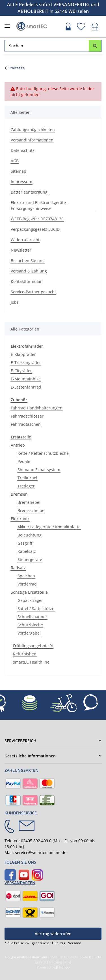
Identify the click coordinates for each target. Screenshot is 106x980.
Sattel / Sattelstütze (36, 608)
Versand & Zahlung (29, 271)
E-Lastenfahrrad (26, 387)
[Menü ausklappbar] (7, 24)
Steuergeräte (30, 559)
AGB (15, 161)
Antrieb (18, 445)
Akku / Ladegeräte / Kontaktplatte (49, 527)
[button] (68, 27)
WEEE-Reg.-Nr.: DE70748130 (37, 219)
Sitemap (19, 171)
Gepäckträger (30, 600)
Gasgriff (25, 543)
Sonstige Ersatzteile (29, 592)
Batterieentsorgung (29, 192)
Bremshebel (29, 502)
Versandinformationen (32, 140)
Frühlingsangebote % (33, 646)
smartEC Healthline (31, 662)
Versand (75, 943)
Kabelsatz (27, 551)
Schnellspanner (32, 617)
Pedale (24, 461)
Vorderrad (27, 584)
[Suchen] (95, 46)
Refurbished (25, 654)
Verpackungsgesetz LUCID (35, 229)
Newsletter (21, 250)
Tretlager (26, 486)
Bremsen (19, 494)
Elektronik (20, 519)
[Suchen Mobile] (47, 46)
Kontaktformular (26, 281)
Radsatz (18, 568)
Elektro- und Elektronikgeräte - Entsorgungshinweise (40, 205)
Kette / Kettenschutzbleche (43, 453)
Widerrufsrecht (25, 240)
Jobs (15, 302)
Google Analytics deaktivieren (28, 957)
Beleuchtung (30, 535)
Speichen (26, 576)
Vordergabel (29, 633)
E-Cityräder (21, 371)
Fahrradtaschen (26, 424)
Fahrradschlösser (27, 416)
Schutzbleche (30, 625)
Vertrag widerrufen (53, 934)
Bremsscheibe (31, 510)
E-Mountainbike (26, 379)
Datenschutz (23, 150)
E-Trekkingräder (26, 362)
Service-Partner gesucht (33, 292)
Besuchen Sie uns (28, 260)
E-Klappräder (23, 354)
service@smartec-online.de (41, 852)
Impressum (21, 182)
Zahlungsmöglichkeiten (33, 129)
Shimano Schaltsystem (39, 470)
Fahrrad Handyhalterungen (37, 408)
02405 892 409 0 (36, 841)
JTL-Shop (63, 967)
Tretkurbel (27, 478)
